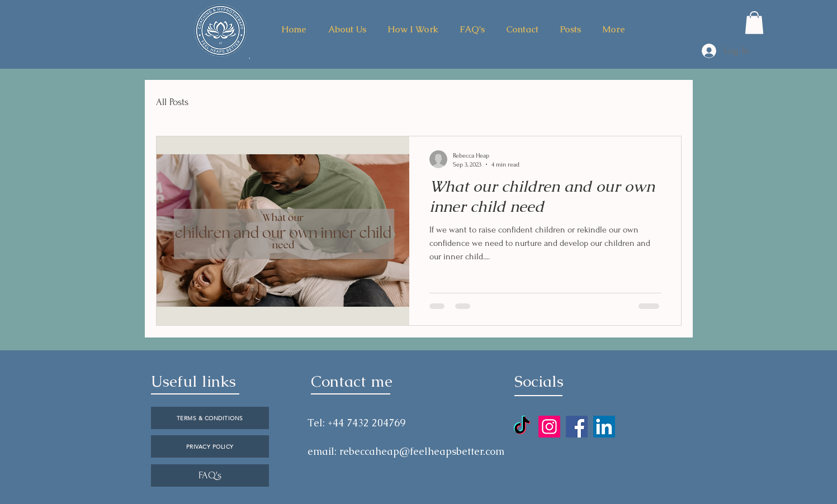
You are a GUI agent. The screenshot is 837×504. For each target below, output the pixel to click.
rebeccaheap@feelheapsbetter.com (422, 451)
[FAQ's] (210, 476)
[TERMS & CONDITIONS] (210, 418)
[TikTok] (522, 427)
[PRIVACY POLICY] (210, 446)
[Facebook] (577, 427)
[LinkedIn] (604, 427)
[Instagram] (549, 427)
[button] (754, 23)
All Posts (172, 102)
